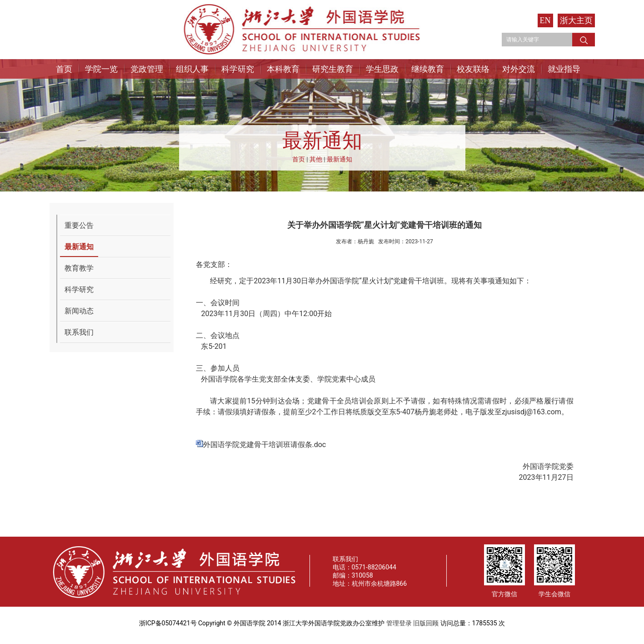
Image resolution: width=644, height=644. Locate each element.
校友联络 (473, 69)
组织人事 (192, 69)
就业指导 (564, 69)
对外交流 (519, 69)
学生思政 (382, 69)
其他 (316, 159)
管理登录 (399, 623)
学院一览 (101, 69)
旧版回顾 (426, 623)
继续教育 (428, 69)
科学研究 (238, 69)
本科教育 (283, 69)
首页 (64, 69)
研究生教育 (333, 69)
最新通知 (339, 159)
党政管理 (147, 69)
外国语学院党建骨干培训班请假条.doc (265, 445)
